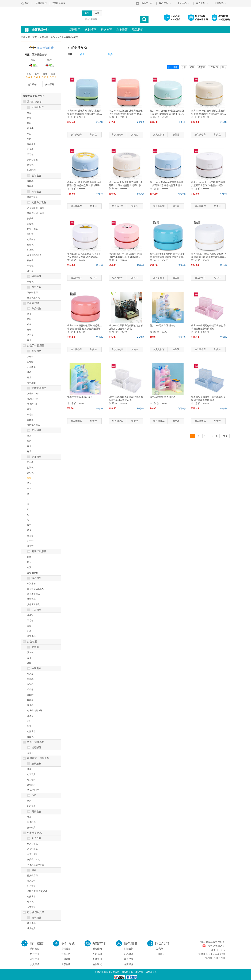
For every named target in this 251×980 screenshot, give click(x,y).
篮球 (29, 626)
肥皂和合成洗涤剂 (36, 589)
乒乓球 (30, 615)
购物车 (145, 3)
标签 (29, 377)
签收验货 (97, 964)
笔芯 (29, 441)
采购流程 (35, 949)
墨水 (29, 340)
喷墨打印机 (32, 197)
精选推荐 (106, 30)
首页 (27, 3)
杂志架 (30, 414)
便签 (29, 372)
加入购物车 (76, 135)
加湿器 (30, 684)
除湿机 (30, 737)
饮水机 (30, 679)
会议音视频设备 (35, 255)
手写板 (30, 155)
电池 (29, 139)
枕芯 (29, 801)
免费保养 (129, 964)
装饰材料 (31, 785)
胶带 (29, 525)
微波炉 (30, 695)
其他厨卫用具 (33, 604)
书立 (29, 489)
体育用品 (31, 636)
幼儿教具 (31, 928)
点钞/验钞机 (33, 573)
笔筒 (29, 478)
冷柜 (29, 658)
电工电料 (31, 780)
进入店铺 (32, 84)
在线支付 (66, 954)
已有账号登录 (59, 3)
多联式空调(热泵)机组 (37, 891)
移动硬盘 (31, 144)
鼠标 (29, 123)
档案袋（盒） (33, 399)
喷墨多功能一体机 (36, 213)
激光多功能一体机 (36, 208)
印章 (29, 557)
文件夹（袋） (33, 394)
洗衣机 (30, 653)
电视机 (30, 902)
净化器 (30, 705)
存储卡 (30, 753)
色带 (29, 330)
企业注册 (35, 959)
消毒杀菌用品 (33, 594)
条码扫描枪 (32, 160)
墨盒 (29, 314)
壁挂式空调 (32, 876)
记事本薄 (31, 367)
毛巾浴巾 (31, 806)
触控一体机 (32, 229)
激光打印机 (32, 849)
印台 (29, 562)
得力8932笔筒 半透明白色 (163, 325)
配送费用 (97, 959)
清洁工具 (31, 599)
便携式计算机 (33, 859)
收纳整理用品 (33, 425)
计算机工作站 (33, 298)
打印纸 (30, 362)
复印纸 (30, 356)
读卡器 (30, 271)
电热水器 (31, 897)
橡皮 (29, 451)
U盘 (29, 134)
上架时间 (213, 67)
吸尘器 (30, 690)
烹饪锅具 (31, 828)
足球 (29, 631)
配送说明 (97, 954)
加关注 (93, 135)
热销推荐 (91, 30)
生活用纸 (31, 584)
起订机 (30, 473)
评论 (224, 67)
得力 (82, 54)
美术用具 (31, 923)
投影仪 (30, 224)
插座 (29, 769)
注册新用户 (41, 3)
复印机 (30, 181)
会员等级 (35, 964)
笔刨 (29, 483)
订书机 (30, 462)
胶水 (29, 530)
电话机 (30, 250)
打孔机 (30, 468)
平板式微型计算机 (36, 865)
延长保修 (129, 959)
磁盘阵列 (31, 170)
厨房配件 (31, 822)
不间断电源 (32, 293)
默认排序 (173, 67)
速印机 (30, 186)
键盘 (29, 118)
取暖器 (30, 700)
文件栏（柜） (33, 404)
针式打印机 (32, 844)
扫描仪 (30, 218)
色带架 (30, 335)
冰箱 (29, 663)
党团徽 (30, 420)
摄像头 (30, 128)
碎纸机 (30, 245)
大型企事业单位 (47, 37)
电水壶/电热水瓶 (35, 711)
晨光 (110, 54)
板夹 (29, 409)
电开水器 (31, 731)
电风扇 (30, 674)
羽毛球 (30, 621)
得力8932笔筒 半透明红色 (163, 397)
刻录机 (30, 149)
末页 (225, 436)
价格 (184, 67)
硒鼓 (29, 319)
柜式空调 (31, 881)
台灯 (29, 721)
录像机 (30, 282)
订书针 (30, 541)
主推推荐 (122, 30)
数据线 (30, 165)
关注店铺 (50, 84)
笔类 (29, 436)
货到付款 (66, 949)
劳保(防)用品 (33, 790)
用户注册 (35, 954)
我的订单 (163, 3)
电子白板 (31, 239)
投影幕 (30, 234)
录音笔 (30, 266)
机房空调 (31, 886)
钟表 (29, 726)
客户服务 (200, 3)
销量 (192, 67)
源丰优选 (219, 3)
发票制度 (66, 964)
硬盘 (29, 113)
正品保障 (129, 954)
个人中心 (182, 3)
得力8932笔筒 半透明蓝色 (80, 397)
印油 (29, 567)
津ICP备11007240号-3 (146, 972)
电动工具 (31, 774)
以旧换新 (129, 949)
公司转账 (66, 959)
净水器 (30, 716)
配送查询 (97, 949)
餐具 (29, 817)
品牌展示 (75, 30)
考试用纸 (31, 383)
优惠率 (202, 67)
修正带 (30, 546)
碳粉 (29, 325)
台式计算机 (32, 854)
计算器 (30, 536)
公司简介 (160, 954)
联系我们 (138, 30)
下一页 (214, 436)
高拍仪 (30, 260)
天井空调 (31, 907)
